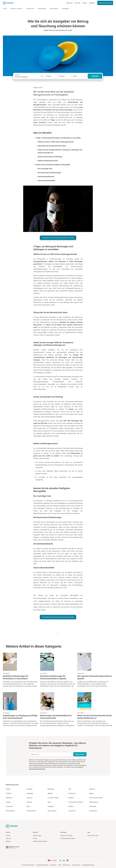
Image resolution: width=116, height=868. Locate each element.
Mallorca (92, 789)
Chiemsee (93, 806)
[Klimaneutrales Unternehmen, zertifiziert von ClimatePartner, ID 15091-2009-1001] (13, 847)
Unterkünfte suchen (105, 3)
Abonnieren (80, 754)
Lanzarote (72, 811)
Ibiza (49, 802)
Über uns (70, 3)
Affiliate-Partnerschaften (40, 841)
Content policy (76, 865)
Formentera (93, 811)
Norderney (72, 793)
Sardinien (9, 798)
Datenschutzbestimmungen (37, 769)
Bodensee (51, 789)
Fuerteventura (31, 811)
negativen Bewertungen (66, 535)
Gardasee (30, 793)
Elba (28, 806)
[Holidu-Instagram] (60, 860)
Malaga (50, 793)
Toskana (9, 793)
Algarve (71, 798)
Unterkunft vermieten (66, 835)
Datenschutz (66, 865)
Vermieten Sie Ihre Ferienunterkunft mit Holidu (58, 238)
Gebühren (75, 379)
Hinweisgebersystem (88, 865)
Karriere (78, 3)
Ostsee (8, 789)
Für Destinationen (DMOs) (68, 838)
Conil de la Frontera (96, 798)
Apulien (8, 802)
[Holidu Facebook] (68, 860)
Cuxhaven (9, 806)
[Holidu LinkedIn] (64, 860)
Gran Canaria (52, 811)
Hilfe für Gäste (37, 835)
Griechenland (10, 811)
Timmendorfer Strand (76, 802)
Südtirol (71, 806)
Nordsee (29, 789)
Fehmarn (29, 802)
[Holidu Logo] (12, 3)
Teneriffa (51, 806)
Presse (85, 3)
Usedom (29, 798)
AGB (80, 767)
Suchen (95, 76)
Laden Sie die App (93, 835)
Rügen (91, 793)
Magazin (92, 3)
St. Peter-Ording (53, 798)
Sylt (70, 789)
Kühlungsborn (94, 802)
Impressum (53, 865)
